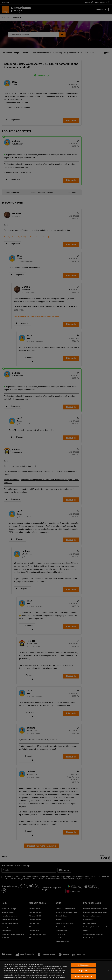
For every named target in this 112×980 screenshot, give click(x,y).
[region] (56, 971)
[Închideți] (108, 970)
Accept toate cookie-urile (83, 976)
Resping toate (83, 971)
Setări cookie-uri (83, 965)
